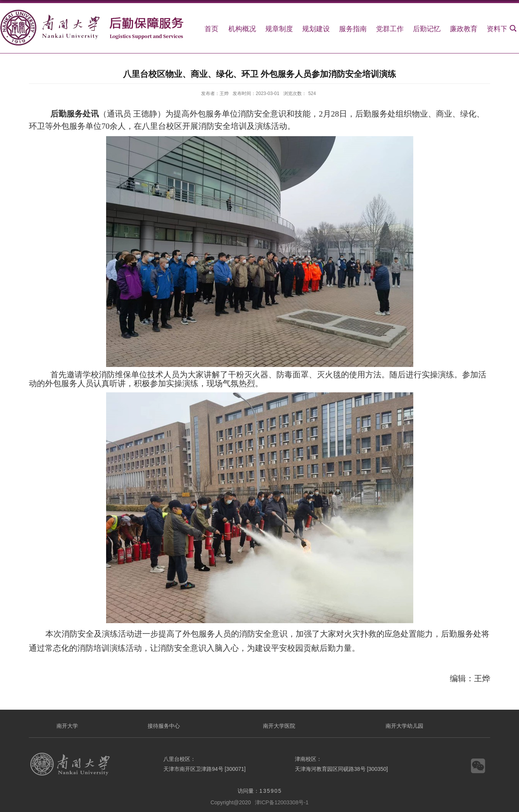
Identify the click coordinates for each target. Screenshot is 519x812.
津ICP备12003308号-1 (282, 802)
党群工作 (390, 29)
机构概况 (242, 29)
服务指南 (353, 29)
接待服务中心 (164, 726)
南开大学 (67, 726)
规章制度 (279, 29)
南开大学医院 (279, 726)
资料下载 (501, 29)
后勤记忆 (427, 29)
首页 (211, 29)
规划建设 (316, 29)
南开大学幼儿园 (404, 726)
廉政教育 (464, 29)
